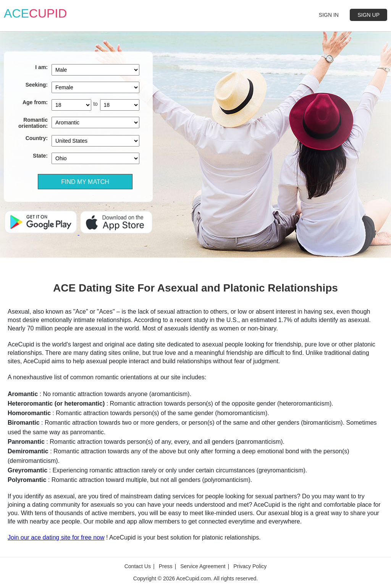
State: (40, 156)
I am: (41, 67)
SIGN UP (368, 15)
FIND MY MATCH (85, 182)
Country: (37, 138)
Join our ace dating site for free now (56, 537)
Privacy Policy (250, 567)
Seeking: (37, 85)
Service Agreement (203, 567)
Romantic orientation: (33, 123)
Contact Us (138, 567)
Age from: (35, 102)
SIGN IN (329, 15)
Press (166, 567)
